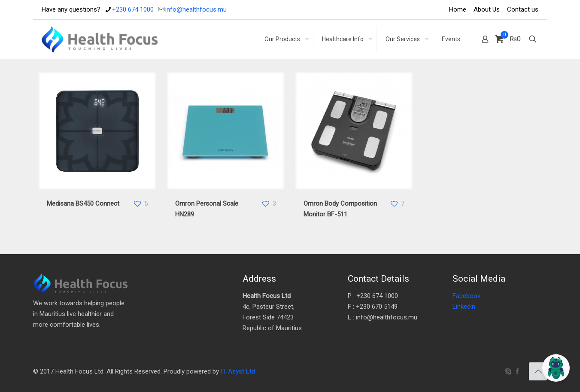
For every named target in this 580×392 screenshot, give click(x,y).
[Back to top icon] (538, 371)
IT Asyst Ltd (238, 371)
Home (458, 9)
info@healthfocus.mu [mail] (196, 9)
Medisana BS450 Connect (83, 204)
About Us (487, 9)
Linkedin (464, 307)
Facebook (466, 296)
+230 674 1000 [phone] (133, 9)
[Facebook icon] (517, 371)
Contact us (523, 9)
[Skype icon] (508, 371)
